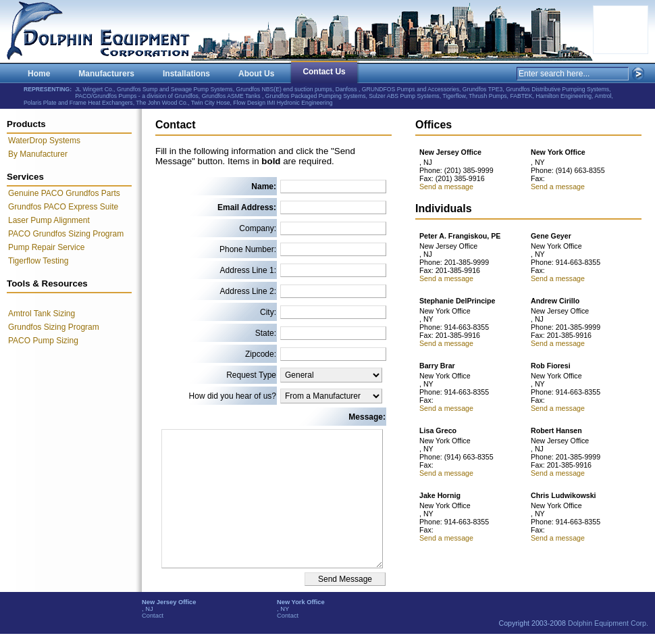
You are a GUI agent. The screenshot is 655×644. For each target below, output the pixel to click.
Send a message (446, 187)
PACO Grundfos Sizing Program (66, 234)
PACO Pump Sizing (43, 341)
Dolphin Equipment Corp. (608, 623)
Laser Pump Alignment (49, 220)
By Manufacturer (38, 154)
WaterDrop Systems (44, 141)
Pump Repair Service (46, 247)
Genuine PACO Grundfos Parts (64, 193)
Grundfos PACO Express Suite (63, 207)
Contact (153, 616)
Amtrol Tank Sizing (42, 314)
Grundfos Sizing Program (54, 327)
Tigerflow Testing (38, 261)
